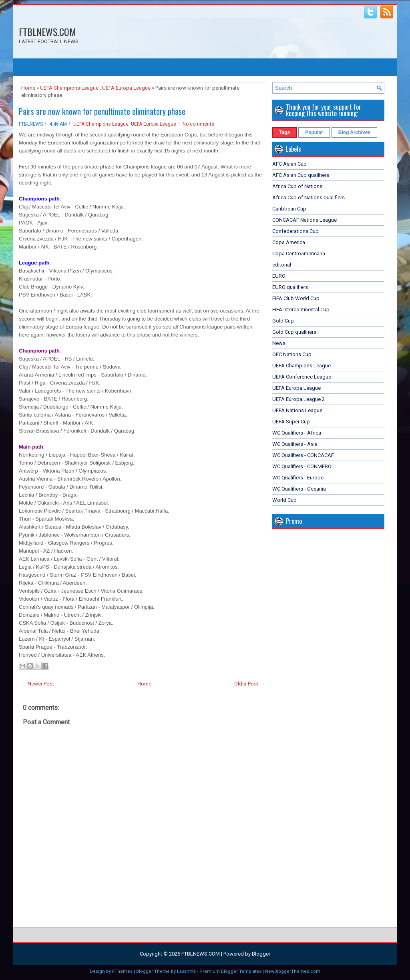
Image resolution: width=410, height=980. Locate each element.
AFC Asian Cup (289, 164)
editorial (282, 265)
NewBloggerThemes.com (293, 971)
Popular (314, 132)
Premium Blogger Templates (230, 971)
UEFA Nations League (297, 410)
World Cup (284, 500)
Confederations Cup (295, 231)
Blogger (261, 954)
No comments (198, 124)
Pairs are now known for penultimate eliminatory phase (102, 111)
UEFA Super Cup (291, 422)
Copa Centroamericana (299, 254)
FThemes (122, 971)
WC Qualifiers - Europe (298, 478)
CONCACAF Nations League (304, 220)
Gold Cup (283, 321)
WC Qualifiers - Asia (295, 444)
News (279, 343)
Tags (284, 132)
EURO (279, 276)
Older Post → (249, 684)
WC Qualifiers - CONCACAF (303, 455)
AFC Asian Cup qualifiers (301, 175)
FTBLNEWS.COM (47, 32)
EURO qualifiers (290, 287)
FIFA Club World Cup (296, 298)
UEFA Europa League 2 (298, 399)
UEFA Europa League (126, 88)
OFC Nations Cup (292, 354)
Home (28, 88)
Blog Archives (354, 132)
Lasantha (186, 971)
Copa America (289, 242)
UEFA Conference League (302, 377)
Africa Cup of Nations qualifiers (309, 197)
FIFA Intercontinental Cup (301, 310)
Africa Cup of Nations (297, 186)
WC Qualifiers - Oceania (299, 489)
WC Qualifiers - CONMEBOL (303, 466)
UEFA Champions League (69, 88)
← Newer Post (38, 684)
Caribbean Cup (289, 209)
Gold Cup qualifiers (294, 332)
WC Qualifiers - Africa (297, 433)
